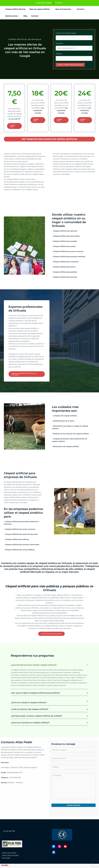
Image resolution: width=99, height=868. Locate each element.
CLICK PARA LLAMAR (44, 3)
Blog (24, 16)
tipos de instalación (62, 9)
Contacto (33, 16)
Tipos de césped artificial (39, 9)
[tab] (49, 676)
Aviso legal (6, 862)
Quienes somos (12, 16)
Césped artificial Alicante (15, 9)
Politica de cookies (9, 857)
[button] (49, 9)
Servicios (79, 9)
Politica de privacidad (10, 860)
